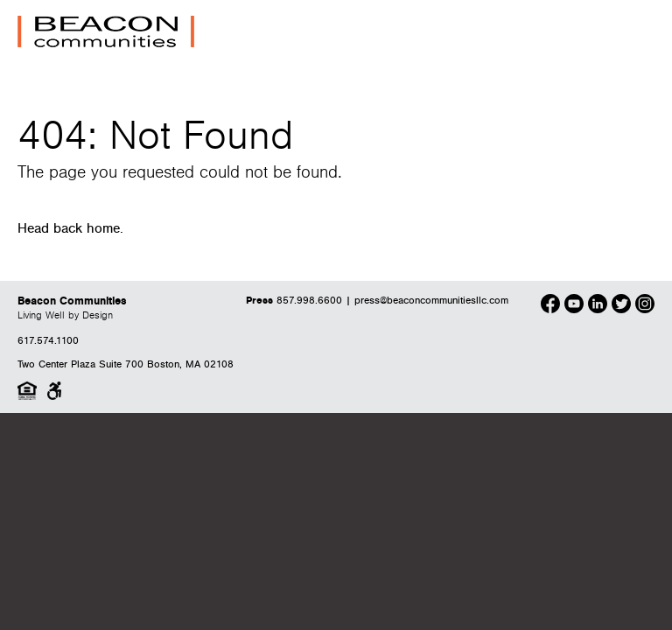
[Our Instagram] (645, 306)
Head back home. (70, 229)
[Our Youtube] (574, 306)
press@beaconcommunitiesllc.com (431, 301)
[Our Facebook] (550, 306)
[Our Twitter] (621, 306)
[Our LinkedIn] (598, 306)
